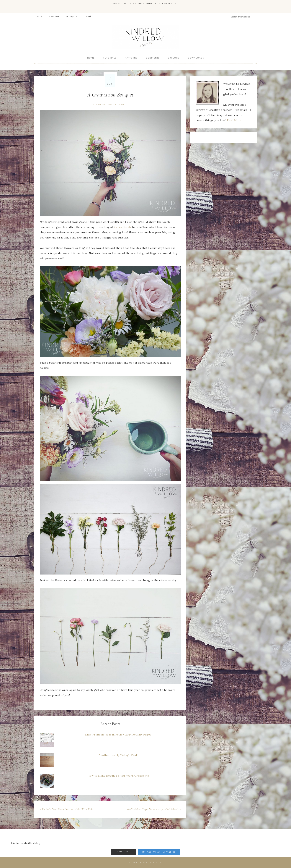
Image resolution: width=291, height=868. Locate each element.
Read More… (235, 120)
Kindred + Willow (145, 37)
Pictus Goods (123, 227)
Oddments (99, 105)
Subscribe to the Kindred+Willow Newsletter (145, 4)
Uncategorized (117, 105)
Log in (157, 863)
